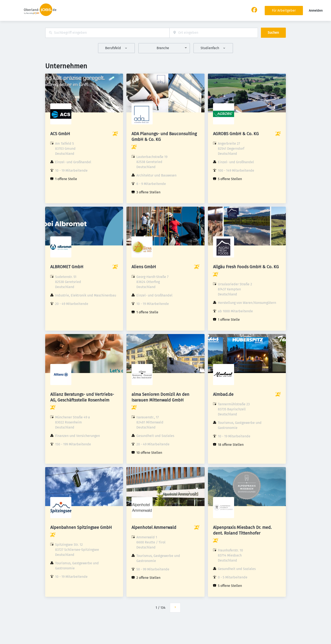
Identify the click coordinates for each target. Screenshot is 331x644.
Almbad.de (223, 394)
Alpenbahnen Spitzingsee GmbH (81, 527)
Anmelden (316, 11)
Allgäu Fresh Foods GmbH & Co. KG (246, 267)
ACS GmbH (60, 134)
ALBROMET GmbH (67, 267)
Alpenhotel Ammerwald (154, 527)
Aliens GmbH (144, 267)
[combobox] (107, 33)
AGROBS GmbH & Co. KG (236, 134)
